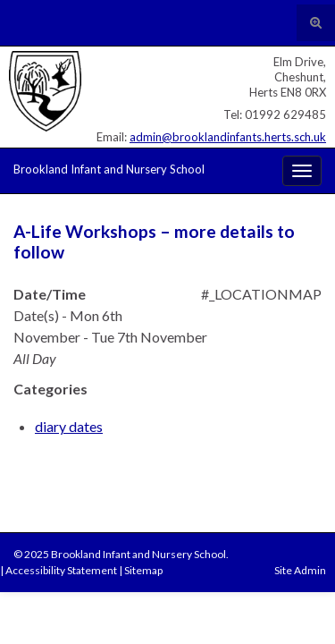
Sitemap (143, 570)
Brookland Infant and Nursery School (109, 169)
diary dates (69, 426)
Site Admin (300, 570)
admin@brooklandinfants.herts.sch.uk (228, 137)
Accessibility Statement (61, 570)
